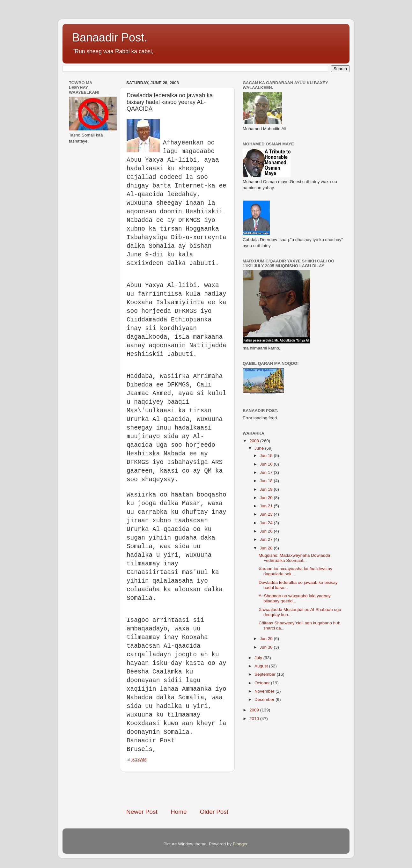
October (263, 683)
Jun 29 (267, 639)
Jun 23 (267, 514)
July (259, 658)
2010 (255, 719)
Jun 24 (267, 523)
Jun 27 (267, 539)
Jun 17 (267, 472)
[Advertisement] (201, 790)
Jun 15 (267, 456)
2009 (255, 710)
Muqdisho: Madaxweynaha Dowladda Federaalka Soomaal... (294, 558)
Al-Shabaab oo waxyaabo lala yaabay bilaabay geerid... (295, 598)
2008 (255, 441)
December (265, 699)
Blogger (240, 844)
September (266, 674)
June (260, 448)
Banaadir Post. (110, 37)
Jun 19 (267, 489)
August (262, 666)
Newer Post (142, 812)
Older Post (214, 812)
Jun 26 (267, 531)
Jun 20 (267, 498)
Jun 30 (267, 647)
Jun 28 (267, 548)
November (265, 691)
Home (179, 812)
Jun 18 (267, 481)
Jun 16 (267, 464)
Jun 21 (267, 506)
